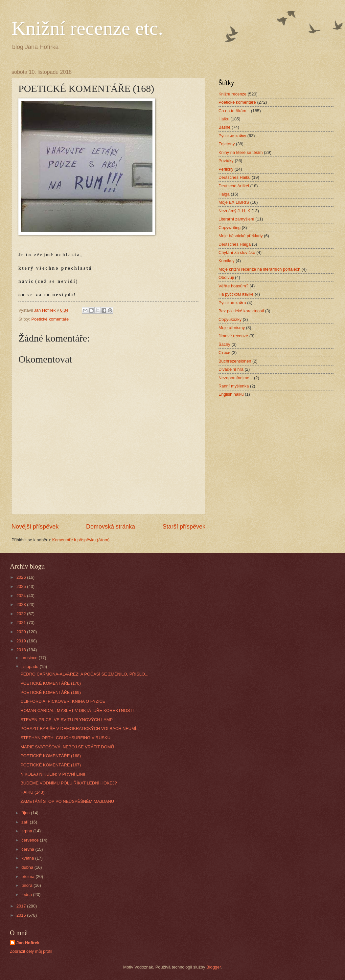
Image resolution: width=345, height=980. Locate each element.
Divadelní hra (231, 369)
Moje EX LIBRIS (234, 202)
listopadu (30, 667)
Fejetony (227, 144)
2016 (22, 915)
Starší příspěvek (184, 527)
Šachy (224, 344)
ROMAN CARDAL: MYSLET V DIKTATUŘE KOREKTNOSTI (77, 710)
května (28, 858)
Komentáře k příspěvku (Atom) (81, 540)
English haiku (231, 394)
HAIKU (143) (32, 792)
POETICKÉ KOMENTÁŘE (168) (51, 756)
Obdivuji (226, 277)
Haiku (224, 119)
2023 (22, 605)
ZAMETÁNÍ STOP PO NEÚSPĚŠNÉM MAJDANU (67, 801)
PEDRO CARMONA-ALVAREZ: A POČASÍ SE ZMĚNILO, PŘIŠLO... (84, 674)
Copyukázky (230, 319)
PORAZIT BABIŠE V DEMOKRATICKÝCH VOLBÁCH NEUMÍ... (80, 729)
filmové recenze (233, 336)
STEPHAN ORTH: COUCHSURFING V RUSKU (65, 738)
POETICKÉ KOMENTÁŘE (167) (51, 765)
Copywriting (230, 228)
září (25, 822)
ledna (27, 895)
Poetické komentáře (50, 319)
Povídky (226, 161)
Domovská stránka (111, 527)
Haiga (224, 194)
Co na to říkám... (234, 111)
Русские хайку (232, 136)
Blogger (214, 967)
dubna (28, 867)
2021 (22, 623)
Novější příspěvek (35, 527)
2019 (22, 641)
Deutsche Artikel (234, 186)
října (26, 813)
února (27, 885)
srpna (27, 831)
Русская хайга (232, 303)
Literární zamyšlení (236, 219)
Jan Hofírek (28, 943)
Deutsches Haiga (235, 244)
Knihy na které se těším (241, 152)
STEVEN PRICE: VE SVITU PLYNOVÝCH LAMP (67, 720)
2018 (22, 650)
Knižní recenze (232, 94)
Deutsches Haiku (234, 177)
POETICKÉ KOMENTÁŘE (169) (51, 692)
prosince (30, 658)
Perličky (226, 169)
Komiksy (227, 261)
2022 (22, 614)
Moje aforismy (232, 328)
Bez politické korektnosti (241, 311)
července (31, 840)
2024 (22, 596)
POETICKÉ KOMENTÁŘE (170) (51, 683)
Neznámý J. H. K (234, 211)
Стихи (224, 353)
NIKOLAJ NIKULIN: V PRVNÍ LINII (53, 774)
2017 (22, 906)
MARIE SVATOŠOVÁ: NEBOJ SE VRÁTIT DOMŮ (67, 747)
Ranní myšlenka (234, 386)
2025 (22, 586)
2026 (22, 577)
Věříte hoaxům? (233, 286)
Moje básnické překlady (241, 236)
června (28, 849)
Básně (225, 127)
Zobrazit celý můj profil (31, 951)
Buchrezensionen (235, 361)
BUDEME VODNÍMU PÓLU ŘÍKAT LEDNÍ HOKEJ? (69, 783)
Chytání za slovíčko (237, 252)
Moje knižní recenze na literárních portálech (259, 269)
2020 (22, 632)
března (28, 876)
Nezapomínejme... (236, 378)
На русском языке (236, 294)
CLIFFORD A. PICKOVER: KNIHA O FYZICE (63, 701)
